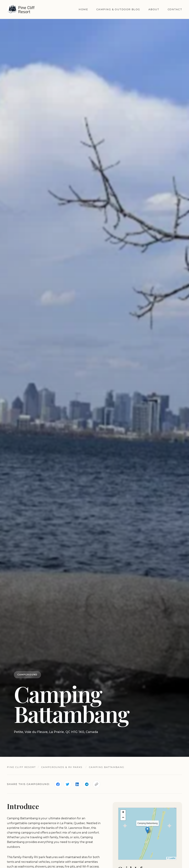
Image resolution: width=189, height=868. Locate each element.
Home (83, 9)
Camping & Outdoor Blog (118, 9)
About (154, 9)
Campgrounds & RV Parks (62, 767)
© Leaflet (171, 858)
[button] (147, 830)
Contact (175, 9)
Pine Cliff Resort (21, 767)
